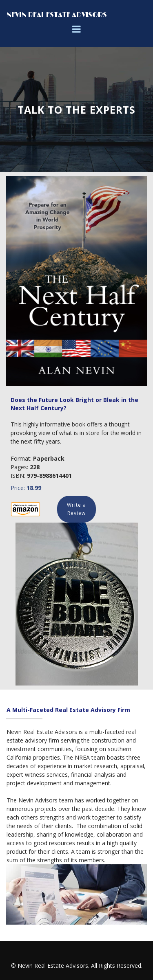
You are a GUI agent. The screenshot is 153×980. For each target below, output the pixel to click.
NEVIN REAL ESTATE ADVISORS (57, 15)
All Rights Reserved (116, 966)
